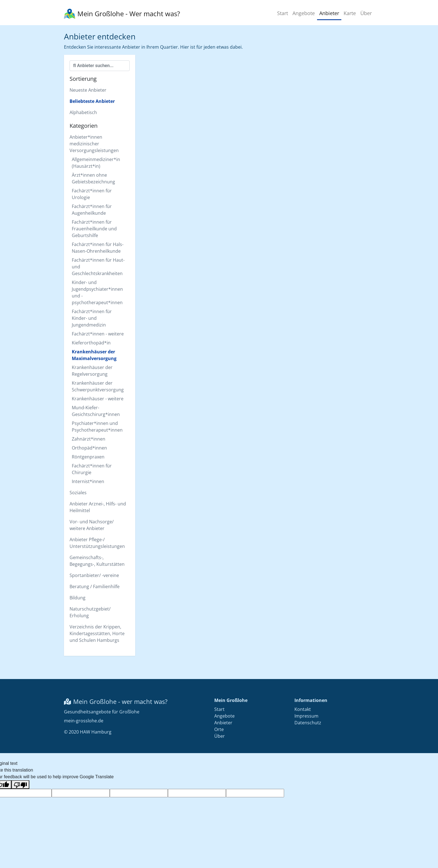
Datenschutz (308, 723)
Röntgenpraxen (88, 457)
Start (283, 13)
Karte (350, 13)
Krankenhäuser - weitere (98, 399)
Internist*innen (88, 481)
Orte (219, 729)
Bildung (78, 598)
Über (366, 13)
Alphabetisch (83, 112)
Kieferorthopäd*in (91, 343)
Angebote (304, 13)
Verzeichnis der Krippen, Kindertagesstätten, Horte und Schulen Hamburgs (97, 633)
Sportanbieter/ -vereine (94, 575)
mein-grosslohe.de (84, 721)
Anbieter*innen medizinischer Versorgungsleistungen (94, 144)
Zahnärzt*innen (89, 439)
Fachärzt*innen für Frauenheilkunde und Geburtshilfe (94, 229)
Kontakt (303, 709)
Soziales (78, 493)
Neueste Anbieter (88, 90)
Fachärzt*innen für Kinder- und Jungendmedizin (92, 318)
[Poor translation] (20, 785)
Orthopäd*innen (89, 448)
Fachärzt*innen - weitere (98, 334)
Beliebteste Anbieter (92, 101)
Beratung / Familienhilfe (95, 586)
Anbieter (329, 13)
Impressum (306, 716)
